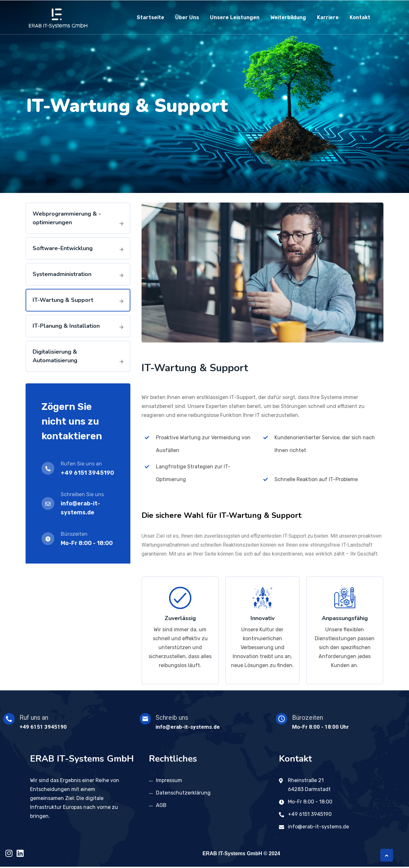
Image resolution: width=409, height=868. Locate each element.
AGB (161, 807)
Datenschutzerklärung (183, 794)
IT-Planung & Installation (66, 326)
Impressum (169, 782)
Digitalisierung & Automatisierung (55, 356)
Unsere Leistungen (235, 17)
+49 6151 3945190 (87, 473)
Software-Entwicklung (63, 248)
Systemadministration (62, 274)
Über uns (187, 17)
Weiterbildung (288, 17)
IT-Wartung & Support (63, 300)
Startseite (150, 17)
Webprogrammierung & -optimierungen (67, 218)
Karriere (328, 17)
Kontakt (360, 17)
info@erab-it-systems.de (318, 828)
